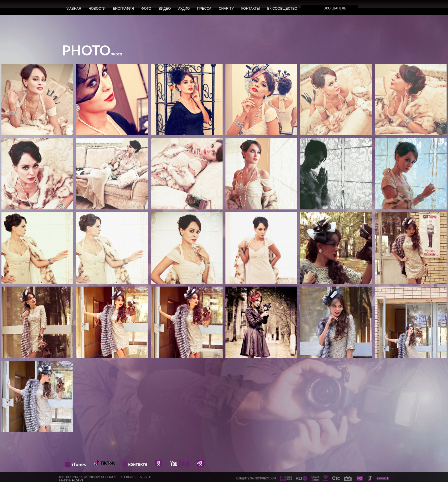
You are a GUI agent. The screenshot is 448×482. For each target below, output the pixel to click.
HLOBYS (78, 480)
